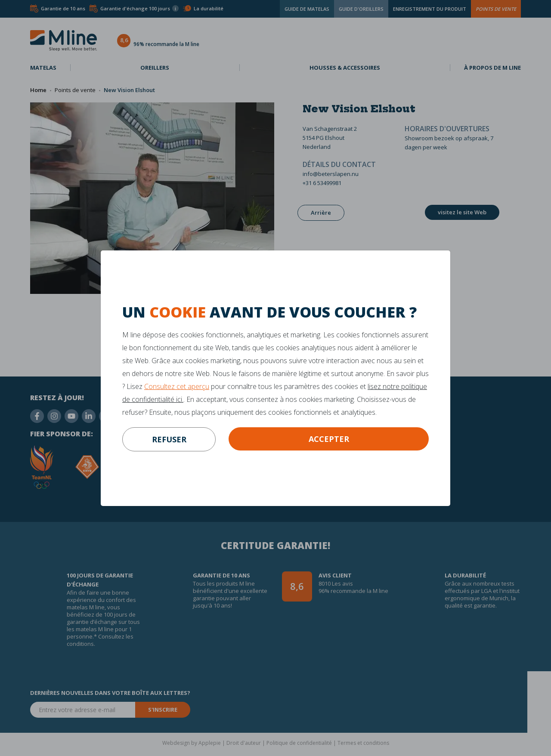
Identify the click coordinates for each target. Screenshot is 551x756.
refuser (169, 439)
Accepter (329, 439)
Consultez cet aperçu (177, 386)
